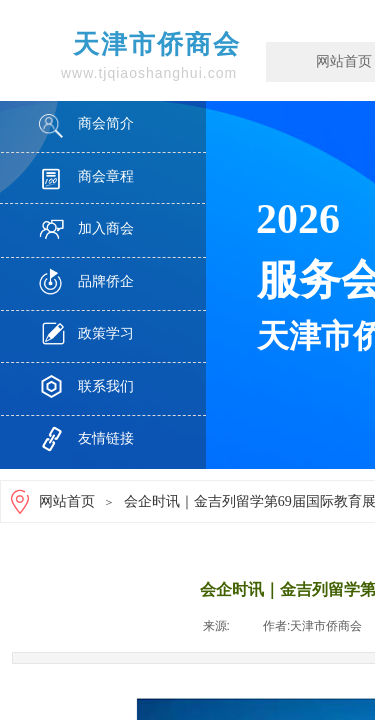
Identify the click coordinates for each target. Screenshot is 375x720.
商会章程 (106, 176)
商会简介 (106, 123)
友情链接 (106, 438)
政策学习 (106, 333)
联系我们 (106, 386)
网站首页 (67, 501)
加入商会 (106, 228)
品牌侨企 (106, 281)
